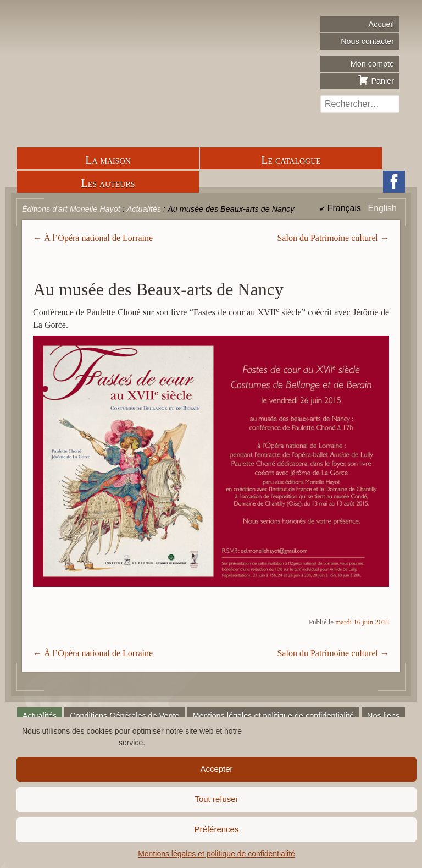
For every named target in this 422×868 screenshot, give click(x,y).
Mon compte (372, 64)
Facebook (394, 182)
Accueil (381, 24)
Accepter (216, 769)
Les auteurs (108, 183)
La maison (108, 160)
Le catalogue (291, 160)
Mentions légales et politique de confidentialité (216, 854)
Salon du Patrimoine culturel (327, 238)
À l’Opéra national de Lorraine (98, 238)
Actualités (40, 716)
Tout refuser (216, 799)
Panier (376, 80)
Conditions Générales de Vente (124, 716)
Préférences (217, 829)
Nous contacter (367, 41)
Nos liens (383, 716)
